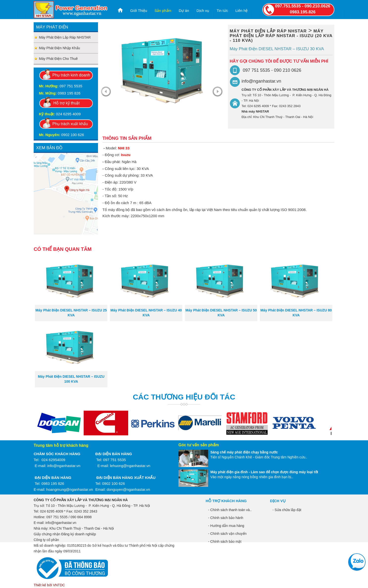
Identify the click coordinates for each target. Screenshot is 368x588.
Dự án (184, 11)
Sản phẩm (163, 11)
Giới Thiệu (139, 11)
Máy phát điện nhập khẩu (59, 48)
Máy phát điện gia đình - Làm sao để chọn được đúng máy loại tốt (264, 472)
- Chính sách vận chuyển (227, 534)
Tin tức (222, 11)
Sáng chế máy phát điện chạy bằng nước (244, 452)
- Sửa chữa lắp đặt (287, 510)
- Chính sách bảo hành (226, 518)
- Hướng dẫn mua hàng (226, 526)
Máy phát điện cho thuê (58, 59)
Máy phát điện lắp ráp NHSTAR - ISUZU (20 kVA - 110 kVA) (281, 36)
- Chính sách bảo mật (225, 541)
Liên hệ (241, 11)
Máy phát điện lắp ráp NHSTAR (65, 37)
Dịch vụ (203, 11)
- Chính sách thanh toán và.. (230, 510)
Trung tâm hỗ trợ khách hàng (61, 445)
